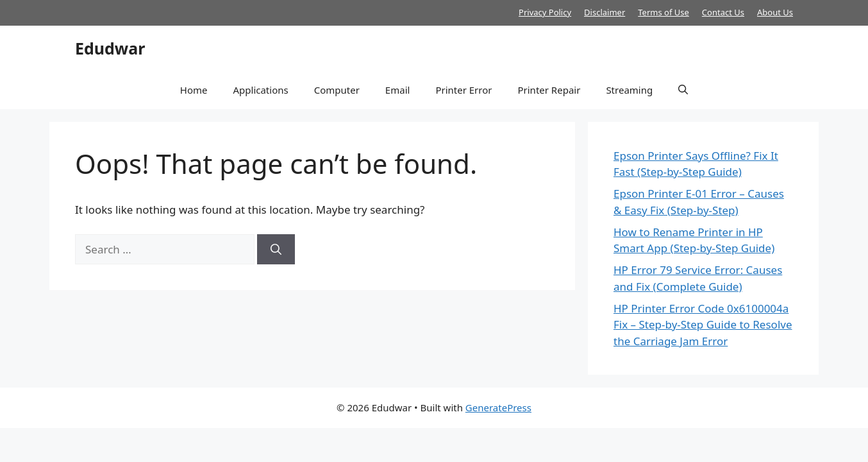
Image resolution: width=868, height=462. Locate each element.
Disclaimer (605, 12)
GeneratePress (498, 407)
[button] (683, 90)
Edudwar (110, 48)
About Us (775, 12)
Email (398, 90)
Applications (260, 90)
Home (194, 90)
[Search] (276, 250)
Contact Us (723, 12)
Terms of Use (664, 12)
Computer (337, 90)
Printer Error (463, 90)
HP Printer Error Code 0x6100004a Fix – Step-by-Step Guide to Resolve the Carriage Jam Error (703, 325)
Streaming (629, 90)
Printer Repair (549, 90)
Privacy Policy (545, 12)
